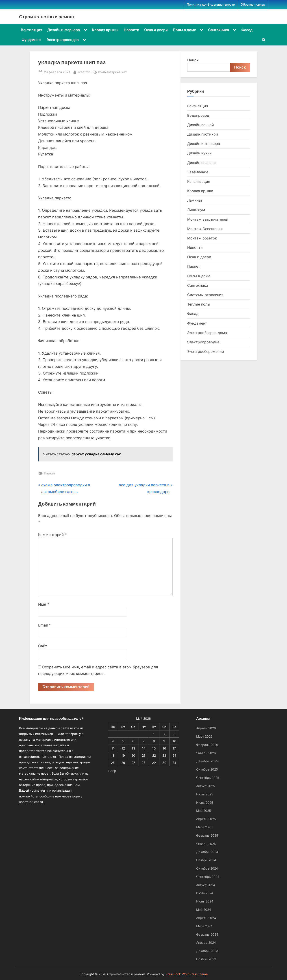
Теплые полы (199, 304)
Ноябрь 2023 (206, 959)
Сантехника (219, 30)
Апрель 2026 (206, 728)
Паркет (50, 473)
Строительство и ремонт (47, 17)
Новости (132, 30)
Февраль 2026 (207, 745)
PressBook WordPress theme (187, 974)
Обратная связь (253, 4)
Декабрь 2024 (207, 852)
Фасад (247, 30)
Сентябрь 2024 (208, 877)
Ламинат (195, 200)
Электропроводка (63, 40)
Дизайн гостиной (203, 134)
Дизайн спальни (201, 163)
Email (45, 625)
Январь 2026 (206, 753)
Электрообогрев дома (207, 333)
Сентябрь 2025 (208, 778)
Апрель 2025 (206, 819)
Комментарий (52, 535)
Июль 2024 (205, 893)
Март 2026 (204, 736)
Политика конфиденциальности (211, 4)
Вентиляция (32, 30)
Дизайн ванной (201, 125)
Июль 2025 (205, 794)
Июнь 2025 (205, 802)
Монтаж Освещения (205, 229)
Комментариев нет (112, 72)
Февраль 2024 (207, 934)
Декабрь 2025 (207, 761)
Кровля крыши (105, 30)
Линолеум (196, 210)
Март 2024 (204, 926)
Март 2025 (204, 827)
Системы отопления (205, 295)
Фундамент (31, 40)
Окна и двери (156, 30)
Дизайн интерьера (64, 30)
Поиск (193, 60)
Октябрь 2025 (207, 770)
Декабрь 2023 (207, 951)
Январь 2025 (206, 844)
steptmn (84, 72)
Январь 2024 (206, 943)
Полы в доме (184, 30)
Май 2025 (204, 811)
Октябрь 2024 (207, 868)
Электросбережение (205, 351)
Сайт (43, 646)
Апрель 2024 (206, 918)
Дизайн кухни (199, 153)
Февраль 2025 (207, 835)
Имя (44, 604)
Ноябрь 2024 (206, 860)
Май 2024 (204, 910)
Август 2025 (206, 786)
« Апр (112, 771)
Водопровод (198, 115)
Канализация (199, 181)
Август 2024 (206, 885)
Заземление (198, 172)
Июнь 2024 (205, 901)
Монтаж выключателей (208, 219)
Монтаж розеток (202, 238)
